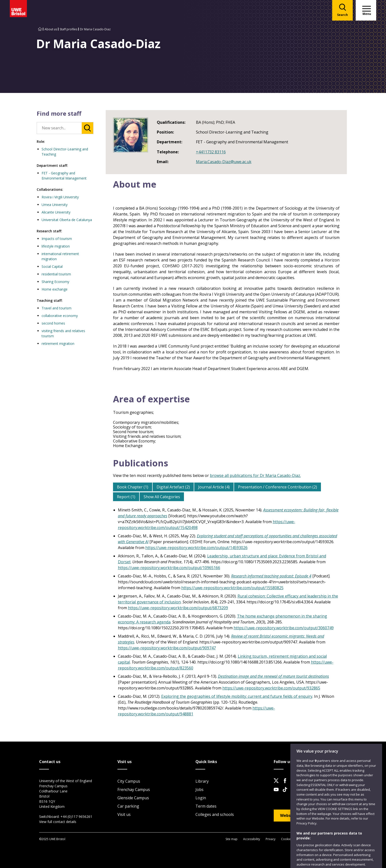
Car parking (128, 806)
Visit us (124, 814)
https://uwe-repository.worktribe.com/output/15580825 (232, 588)
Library (202, 781)
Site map (232, 839)
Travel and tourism (57, 308)
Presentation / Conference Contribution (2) (278, 487)
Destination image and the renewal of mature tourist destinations (273, 676)
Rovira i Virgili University (60, 197)
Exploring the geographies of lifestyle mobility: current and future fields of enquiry (237, 696)
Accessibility (252, 839)
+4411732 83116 (211, 152)
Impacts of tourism (57, 239)
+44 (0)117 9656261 (76, 817)
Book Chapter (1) (133, 487)
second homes (53, 323)
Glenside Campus (133, 798)
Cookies (287, 839)
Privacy (271, 839)
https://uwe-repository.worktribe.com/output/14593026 (196, 548)
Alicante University (56, 212)
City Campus (129, 781)
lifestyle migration (56, 246)
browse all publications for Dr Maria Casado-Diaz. (255, 475)
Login (201, 798)
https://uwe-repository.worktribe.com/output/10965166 (169, 568)
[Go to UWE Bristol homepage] (40, 29)
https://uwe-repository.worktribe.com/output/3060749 (284, 628)
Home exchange (55, 289)
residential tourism (56, 274)
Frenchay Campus (134, 789)
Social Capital (52, 266)
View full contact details (58, 822)
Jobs (199, 789)
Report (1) (126, 497)
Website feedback (298, 815)
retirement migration (58, 344)
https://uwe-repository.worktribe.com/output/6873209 (178, 608)
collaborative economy (60, 316)
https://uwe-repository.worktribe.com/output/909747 (167, 648)
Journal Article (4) (214, 487)
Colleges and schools (215, 814)
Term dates (206, 806)
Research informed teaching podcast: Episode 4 (271, 576)
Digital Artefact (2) (173, 487)
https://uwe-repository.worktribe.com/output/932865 (271, 688)
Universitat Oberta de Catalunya (67, 220)
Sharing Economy (55, 282)
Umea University (55, 205)
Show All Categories (162, 497)
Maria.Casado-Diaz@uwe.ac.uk (224, 162)
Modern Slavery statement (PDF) (320, 839)
